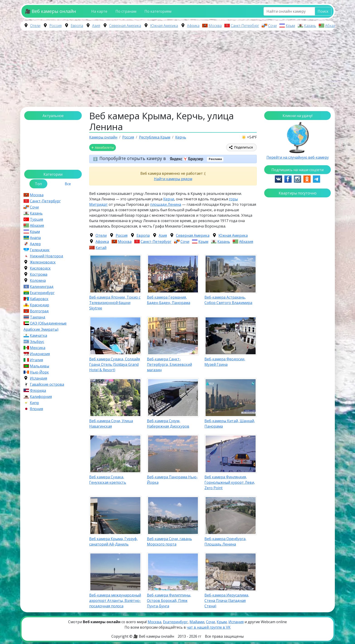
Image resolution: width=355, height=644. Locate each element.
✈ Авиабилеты (103, 147)
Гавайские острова (47, 384)
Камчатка (38, 335)
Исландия (38, 378)
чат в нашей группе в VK (209, 627)
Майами (197, 622)
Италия (36, 360)
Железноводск (43, 262)
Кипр (34, 403)
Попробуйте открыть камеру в (153, 158)
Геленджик (40, 250)
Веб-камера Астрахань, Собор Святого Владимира (228, 300)
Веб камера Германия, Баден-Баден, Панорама (169, 300)
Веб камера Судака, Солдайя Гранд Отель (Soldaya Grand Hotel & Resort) (115, 364)
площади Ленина (166, 204)
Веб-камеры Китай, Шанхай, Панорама (230, 424)
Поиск (323, 11)
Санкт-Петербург (245, 26)
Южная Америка (164, 26)
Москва (215, 26)
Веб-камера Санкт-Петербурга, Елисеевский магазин (169, 364)
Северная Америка (125, 26)
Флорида (38, 390)
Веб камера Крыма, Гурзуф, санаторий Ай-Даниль (113, 541)
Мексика (38, 348)
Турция (36, 219)
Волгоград (39, 311)
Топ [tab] (38, 184)
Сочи (272, 26)
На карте (99, 11)
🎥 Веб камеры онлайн (50, 11)
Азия (96, 26)
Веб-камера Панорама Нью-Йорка (172, 480)
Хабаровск (39, 299)
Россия (55, 26)
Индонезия (40, 354)
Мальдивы (40, 366)
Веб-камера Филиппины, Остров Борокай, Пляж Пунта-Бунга (169, 601)
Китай (101, 248)
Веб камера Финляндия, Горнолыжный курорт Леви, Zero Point (230, 482)
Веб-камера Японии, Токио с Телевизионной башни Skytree (115, 303)
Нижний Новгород (47, 256)
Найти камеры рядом (173, 179)
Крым (290, 26)
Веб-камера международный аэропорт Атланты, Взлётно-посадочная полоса (115, 601)
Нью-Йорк (39, 372)
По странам (126, 11)
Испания (236, 622)
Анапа (35, 238)
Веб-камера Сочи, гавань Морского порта (169, 541)
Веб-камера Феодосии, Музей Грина (225, 362)
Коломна (38, 280)
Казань (310, 26)
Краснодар (40, 305)
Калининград (42, 287)
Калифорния (41, 397)
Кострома (39, 274)
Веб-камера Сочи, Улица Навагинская (111, 424)
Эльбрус (37, 342)
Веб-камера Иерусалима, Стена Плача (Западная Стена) (227, 601)
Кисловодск (40, 268)
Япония (36, 409)
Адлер (35, 244)
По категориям (158, 11)
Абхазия (332, 26)
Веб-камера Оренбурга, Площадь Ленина (225, 541)
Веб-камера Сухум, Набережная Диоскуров (168, 424)
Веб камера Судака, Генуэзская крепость (108, 480)
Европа (77, 26)
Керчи (169, 199)
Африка (193, 26)
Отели (35, 26)
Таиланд (38, 317)
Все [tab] (68, 184)
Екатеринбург (42, 293)
